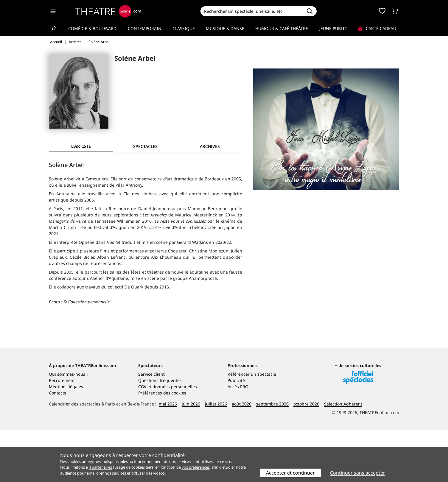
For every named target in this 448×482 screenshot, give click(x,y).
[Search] (252, 11)
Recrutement (62, 432)
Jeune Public (333, 28)
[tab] (145, 146)
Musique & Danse (225, 28)
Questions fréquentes (160, 432)
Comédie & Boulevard (92, 28)
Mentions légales (66, 439)
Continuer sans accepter (358, 473)
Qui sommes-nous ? (69, 426)
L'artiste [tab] (81, 146)
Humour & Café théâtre (282, 28)
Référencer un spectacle (252, 426)
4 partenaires (100, 467)
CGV (142, 439)
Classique (184, 28)
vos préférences (196, 467)
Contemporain (145, 28)
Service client (151, 426)
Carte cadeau (377, 28)
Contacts (57, 445)
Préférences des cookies (162, 445)
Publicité (236, 432)
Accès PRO (238, 439)
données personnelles (175, 439)
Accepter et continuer (290, 473)
